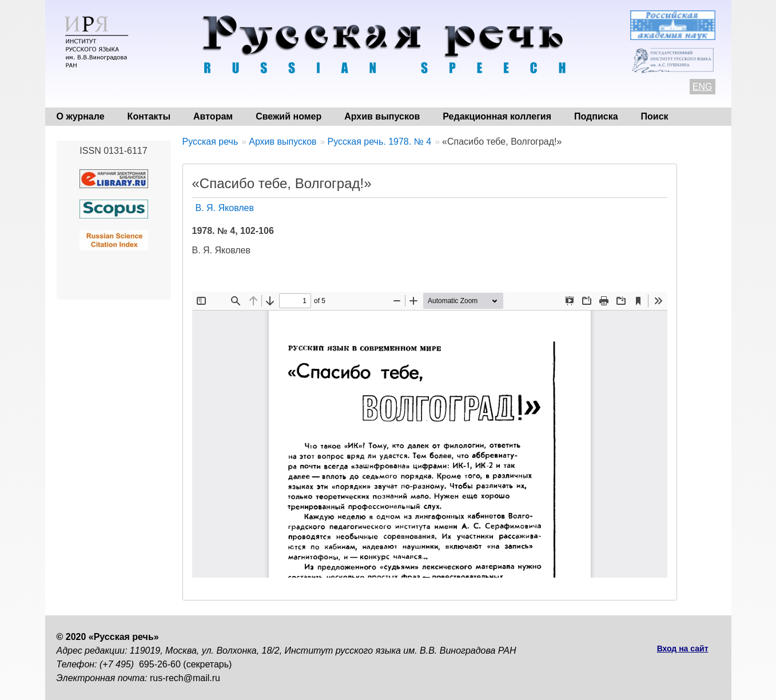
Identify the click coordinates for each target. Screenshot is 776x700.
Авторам (213, 116)
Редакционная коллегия (497, 116)
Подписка (596, 116)
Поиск (655, 116)
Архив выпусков (382, 116)
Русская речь (210, 142)
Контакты (149, 116)
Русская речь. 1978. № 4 (379, 142)
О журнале (81, 116)
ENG (703, 87)
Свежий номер (288, 116)
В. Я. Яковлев (225, 208)
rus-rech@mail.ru (185, 678)
